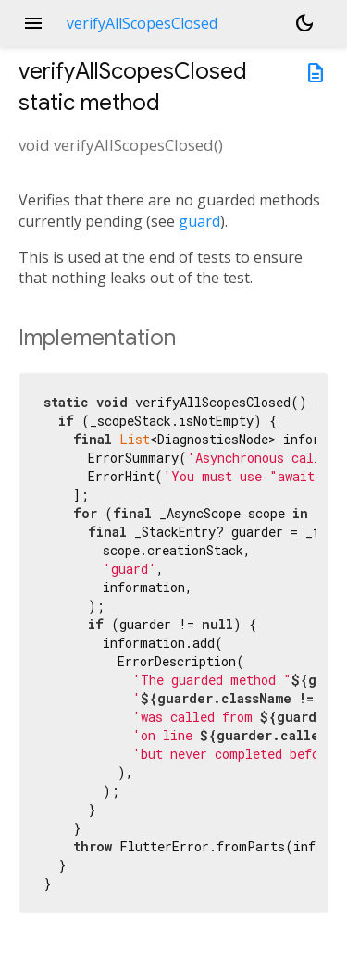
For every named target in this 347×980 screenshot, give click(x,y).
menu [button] (33, 23)
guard (199, 221)
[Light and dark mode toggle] (304, 23)
